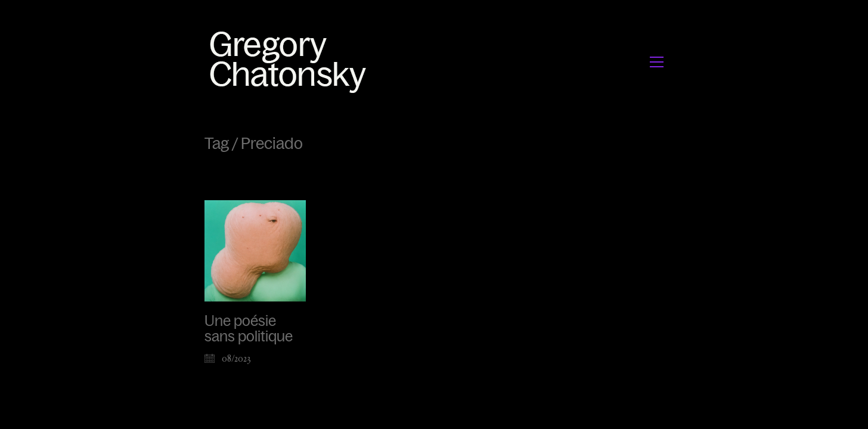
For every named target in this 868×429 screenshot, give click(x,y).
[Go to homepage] (291, 62)
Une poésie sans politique (249, 329)
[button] (657, 62)
